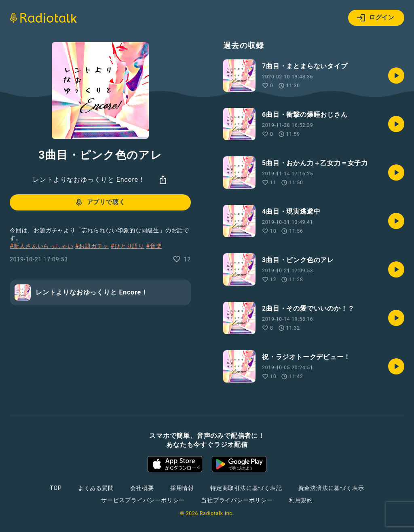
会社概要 (142, 488)
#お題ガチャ (92, 246)
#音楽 (154, 246)
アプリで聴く (100, 202)
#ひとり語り (128, 246)
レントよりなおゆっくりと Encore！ (89, 180)
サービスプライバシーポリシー (143, 500)
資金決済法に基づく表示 (331, 488)
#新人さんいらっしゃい (41, 246)
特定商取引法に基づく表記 (246, 488)
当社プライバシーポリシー (237, 500)
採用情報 (182, 488)
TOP (56, 488)
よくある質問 (96, 488)
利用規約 (301, 500)
